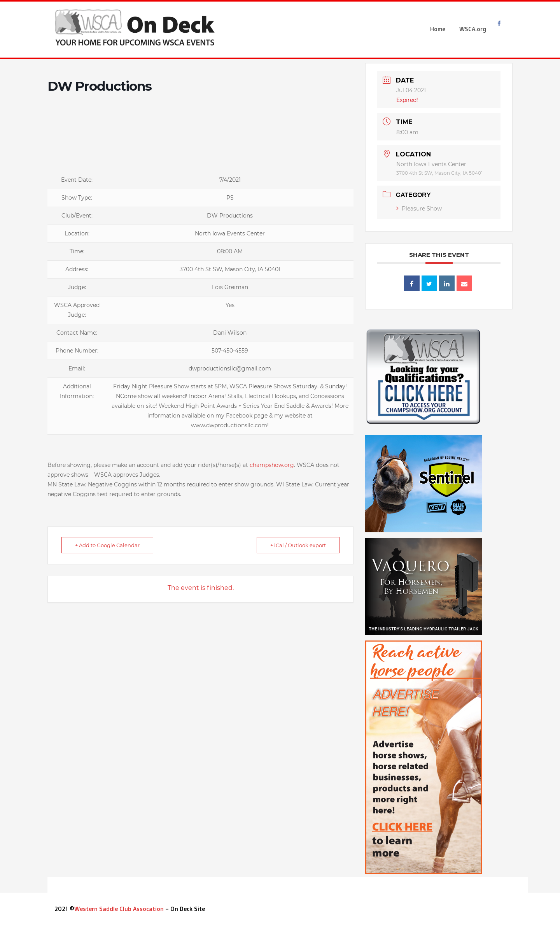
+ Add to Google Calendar (107, 545)
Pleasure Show (419, 209)
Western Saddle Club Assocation (119, 909)
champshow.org (272, 465)
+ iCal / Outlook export (298, 545)
